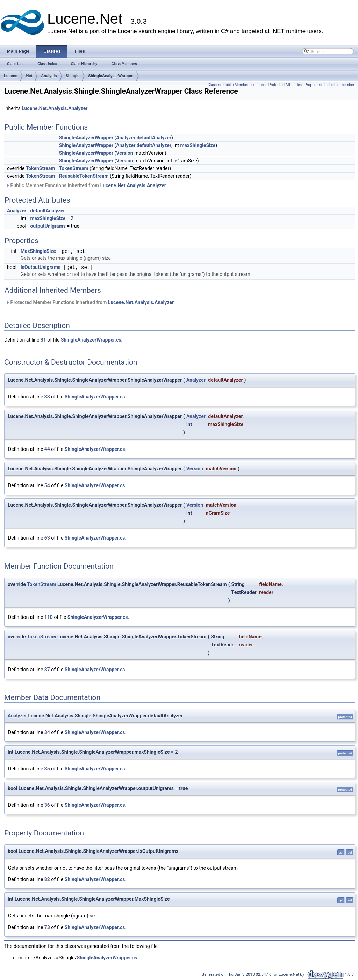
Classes (214, 85)
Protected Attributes (285, 85)
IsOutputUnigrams (41, 268)
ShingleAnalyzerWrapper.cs (91, 340)
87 (47, 670)
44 (47, 449)
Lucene (11, 76)
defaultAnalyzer (154, 138)
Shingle (73, 76)
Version (124, 153)
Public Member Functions (245, 85)
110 (49, 617)
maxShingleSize (198, 145)
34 (47, 732)
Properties (313, 85)
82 (47, 879)
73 (47, 927)
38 (47, 397)
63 (47, 538)
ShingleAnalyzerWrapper (111, 76)
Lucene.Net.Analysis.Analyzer (55, 108)
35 (47, 769)
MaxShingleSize (38, 251)
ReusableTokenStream (84, 176)
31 (43, 340)
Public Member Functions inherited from (86, 185)
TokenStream (41, 168)
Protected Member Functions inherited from (90, 302)
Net (29, 76)
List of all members (340, 85)
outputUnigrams (48, 226)
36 (47, 805)
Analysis (49, 76)
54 (47, 485)
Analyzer (126, 138)
